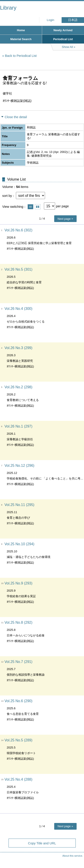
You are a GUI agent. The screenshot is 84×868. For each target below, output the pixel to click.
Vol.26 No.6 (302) (18, 230)
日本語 (73, 20)
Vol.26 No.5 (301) (18, 269)
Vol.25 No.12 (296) (19, 466)
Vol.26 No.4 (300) (18, 309)
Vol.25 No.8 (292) (18, 622)
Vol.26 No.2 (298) (18, 387)
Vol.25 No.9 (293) (18, 583)
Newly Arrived (63, 30)
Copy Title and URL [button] (42, 843)
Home (21, 30)
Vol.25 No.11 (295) (19, 505)
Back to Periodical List (21, 56)
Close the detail (16, 117)
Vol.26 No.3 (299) (18, 348)
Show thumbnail (38, 207)
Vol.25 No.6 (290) (18, 701)
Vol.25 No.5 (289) (18, 740)
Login (51, 20)
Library (8, 8)
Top (76, 856)
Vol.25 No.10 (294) (19, 544)
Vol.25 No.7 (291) (18, 662)
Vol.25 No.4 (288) (18, 779)
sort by (7, 196)
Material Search (21, 39)
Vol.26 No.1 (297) (18, 426)
